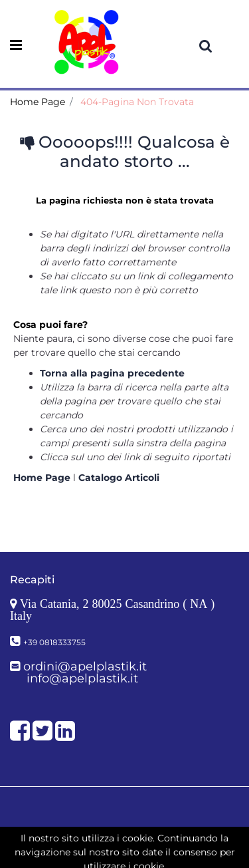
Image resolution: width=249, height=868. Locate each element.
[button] (206, 46)
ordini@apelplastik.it (85, 666)
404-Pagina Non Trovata (137, 102)
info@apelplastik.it (82, 678)
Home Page (38, 102)
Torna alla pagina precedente (112, 373)
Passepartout (154, 847)
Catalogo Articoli (119, 478)
